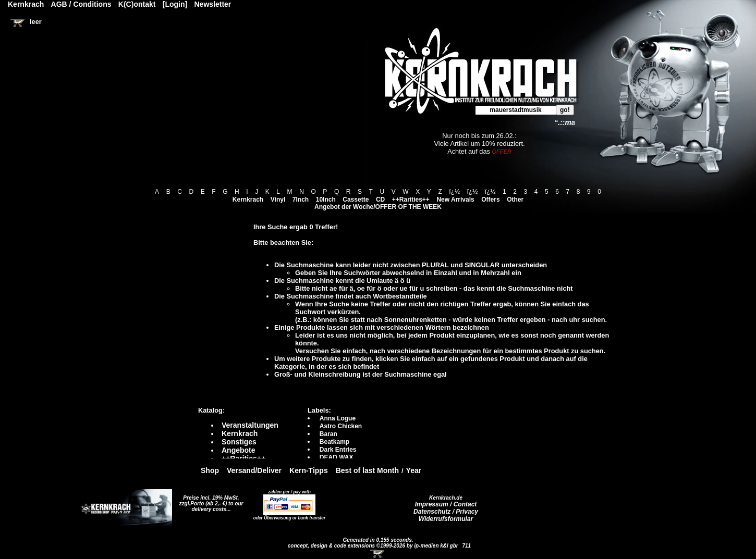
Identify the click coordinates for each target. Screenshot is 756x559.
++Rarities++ (411, 200)
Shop (210, 470)
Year (414, 470)
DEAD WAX (337, 457)
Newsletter (213, 4)
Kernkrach (248, 200)
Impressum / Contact (446, 504)
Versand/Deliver (254, 470)
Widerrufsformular (446, 519)
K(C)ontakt (137, 4)
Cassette (356, 200)
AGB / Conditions (81, 4)
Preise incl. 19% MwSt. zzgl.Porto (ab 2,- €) (209, 501)
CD (380, 200)
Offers (490, 200)
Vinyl (278, 200)
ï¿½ (454, 192)
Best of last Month (367, 470)
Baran (328, 434)
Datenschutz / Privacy (446, 512)
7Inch (301, 200)
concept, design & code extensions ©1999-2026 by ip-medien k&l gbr (374, 546)
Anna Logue (338, 418)
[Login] (175, 4)
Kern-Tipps (309, 470)
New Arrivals (455, 200)
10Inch (326, 200)
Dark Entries (338, 450)
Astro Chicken (341, 426)
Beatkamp (334, 442)
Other (515, 200)
